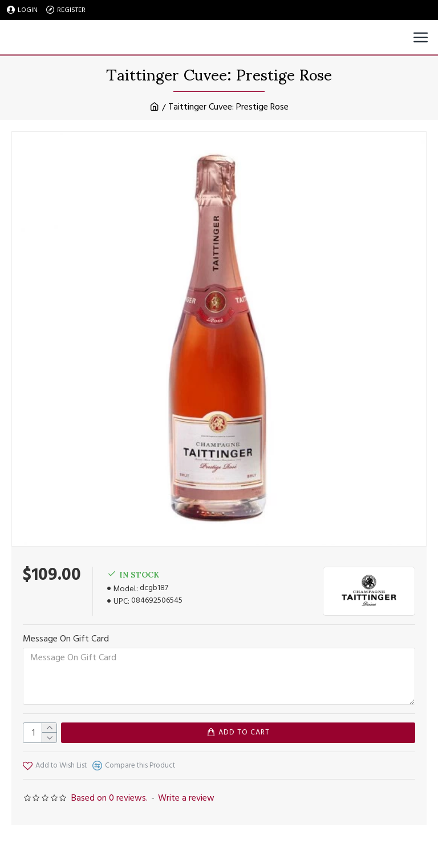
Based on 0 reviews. (109, 798)
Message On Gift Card (66, 639)
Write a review (186, 798)
